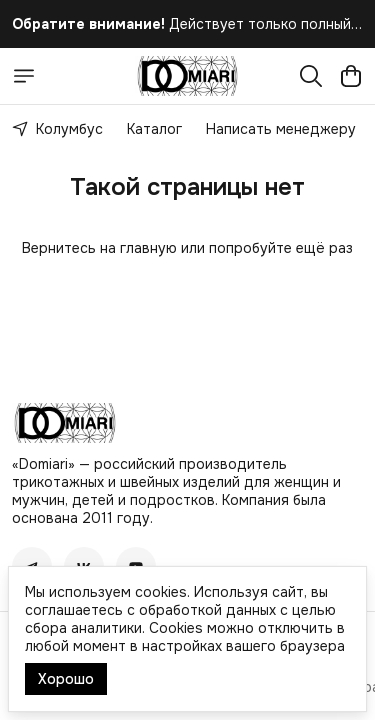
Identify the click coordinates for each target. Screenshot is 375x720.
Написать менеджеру (281, 129)
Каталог (154, 129)
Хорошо (66, 679)
